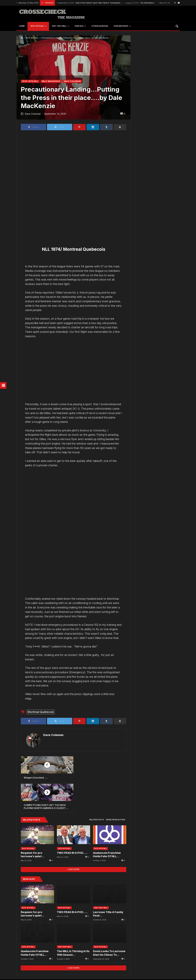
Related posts (97, 792)
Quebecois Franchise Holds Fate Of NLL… (107, 827)
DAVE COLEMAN (72, 81)
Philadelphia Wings (58, 960)
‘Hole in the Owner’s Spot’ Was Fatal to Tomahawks (88, 3)
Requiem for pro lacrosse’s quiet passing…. (32, 827)
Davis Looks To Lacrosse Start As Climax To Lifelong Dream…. (109, 926)
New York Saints (170, 960)
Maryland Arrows (146, 960)
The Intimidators (139, 3)
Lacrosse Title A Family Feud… (108, 886)
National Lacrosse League (88, 960)
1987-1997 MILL (101, 880)
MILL (110, 960)
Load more (73, 842)
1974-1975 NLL (32, 38)
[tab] (97, 792)
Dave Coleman (53, 735)
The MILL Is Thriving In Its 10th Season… (73, 925)
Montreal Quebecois (41, 712)
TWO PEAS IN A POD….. (72, 825)
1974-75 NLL (125, 960)
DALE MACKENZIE (51, 81)
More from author (116, 792)
